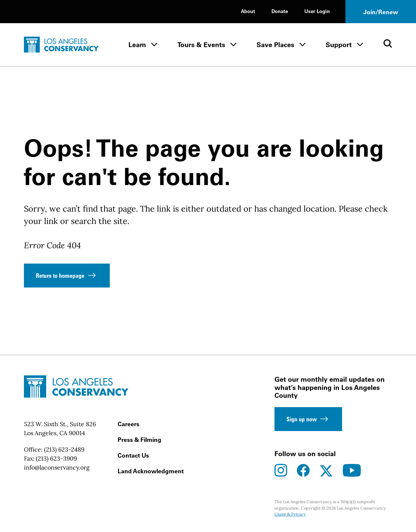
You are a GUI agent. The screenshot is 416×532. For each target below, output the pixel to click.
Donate (280, 11)
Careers (128, 424)
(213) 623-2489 (64, 449)
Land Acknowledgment (151, 471)
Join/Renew (381, 12)
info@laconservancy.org (57, 467)
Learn (137, 45)
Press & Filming (139, 440)
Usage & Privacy (290, 514)
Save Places (275, 45)
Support (339, 45)
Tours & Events (201, 45)
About (248, 11)
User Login (317, 11)
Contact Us (133, 455)
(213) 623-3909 (56, 458)
